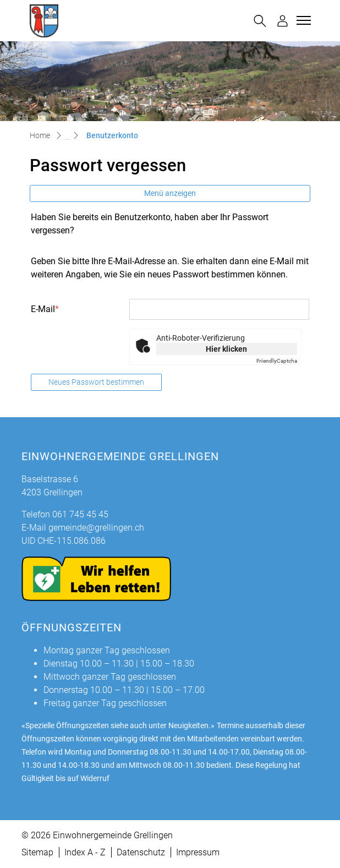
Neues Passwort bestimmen (96, 382)
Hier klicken (226, 349)
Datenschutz (141, 852)
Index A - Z (85, 852)
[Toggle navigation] (302, 20)
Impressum (198, 852)
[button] (260, 21)
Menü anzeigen (170, 193)
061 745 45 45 (80, 514)
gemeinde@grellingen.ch (96, 528)
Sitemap (37, 852)
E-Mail (45, 309)
